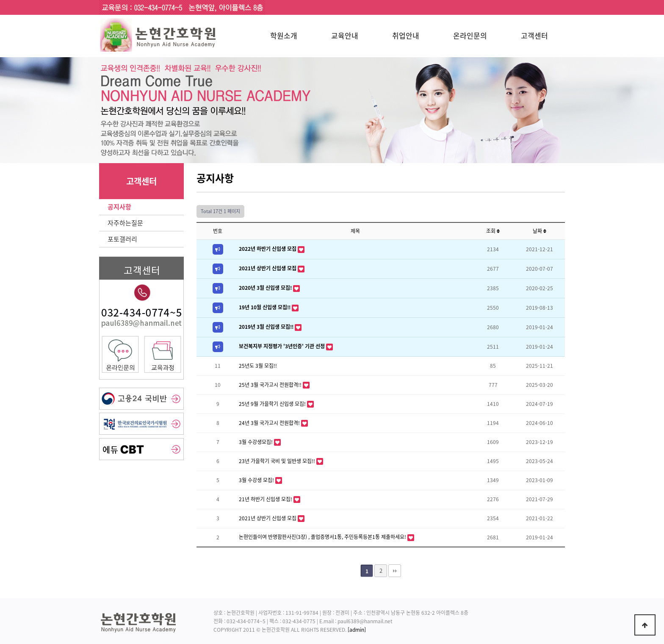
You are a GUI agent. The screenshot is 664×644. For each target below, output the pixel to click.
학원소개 (284, 35)
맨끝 (395, 571)
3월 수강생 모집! (257, 480)
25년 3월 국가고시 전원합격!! (271, 385)
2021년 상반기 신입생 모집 (268, 268)
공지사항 (119, 207)
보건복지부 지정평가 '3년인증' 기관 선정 (282, 346)
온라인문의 (470, 35)
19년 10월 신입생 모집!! (265, 307)
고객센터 (534, 35)
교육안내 (345, 35)
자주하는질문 (125, 223)
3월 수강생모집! (256, 442)
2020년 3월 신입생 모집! (266, 288)
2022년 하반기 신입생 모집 (268, 249)
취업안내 (406, 35)
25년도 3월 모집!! (258, 366)
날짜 (539, 231)
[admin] (357, 630)
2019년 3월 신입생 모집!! (267, 327)
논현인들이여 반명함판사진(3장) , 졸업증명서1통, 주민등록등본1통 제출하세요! (323, 537)
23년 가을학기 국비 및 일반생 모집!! (278, 461)
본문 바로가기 (0, 0)
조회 (493, 231)
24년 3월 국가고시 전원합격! (270, 423)
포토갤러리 (122, 239)
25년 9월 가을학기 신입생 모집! (273, 404)
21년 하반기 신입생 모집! (266, 499)
